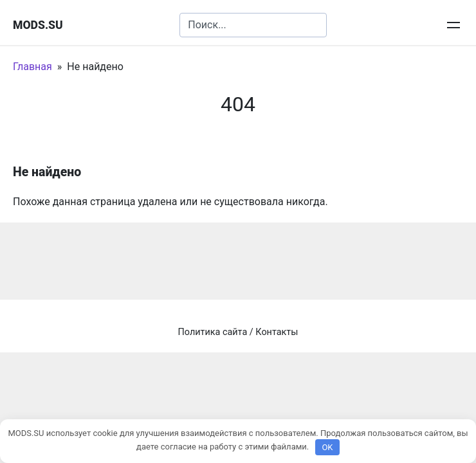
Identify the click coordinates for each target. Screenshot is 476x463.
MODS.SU (38, 25)
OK (327, 447)
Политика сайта (213, 332)
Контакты (277, 332)
